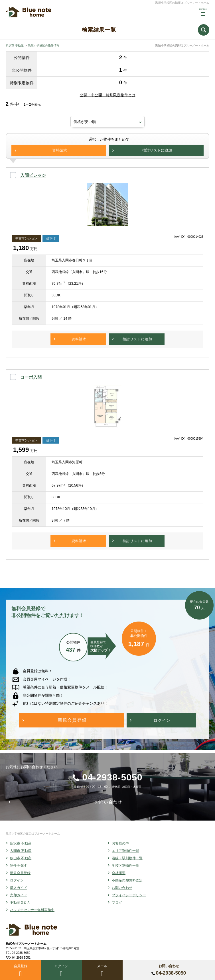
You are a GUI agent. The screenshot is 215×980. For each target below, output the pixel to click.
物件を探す (19, 866)
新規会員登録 (20, 873)
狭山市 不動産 (21, 858)
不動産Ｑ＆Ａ (20, 903)
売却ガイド (19, 895)
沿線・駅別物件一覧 (127, 858)
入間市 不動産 (21, 851)
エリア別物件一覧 (125, 851)
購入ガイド (19, 888)
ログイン (17, 880)
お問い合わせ (122, 888)
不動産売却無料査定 (127, 880)
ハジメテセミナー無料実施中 (32, 910)
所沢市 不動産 (15, 45)
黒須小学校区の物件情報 (44, 45)
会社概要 (119, 873)
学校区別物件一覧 (125, 866)
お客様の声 (120, 843)
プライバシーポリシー (129, 895)
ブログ (117, 903)
